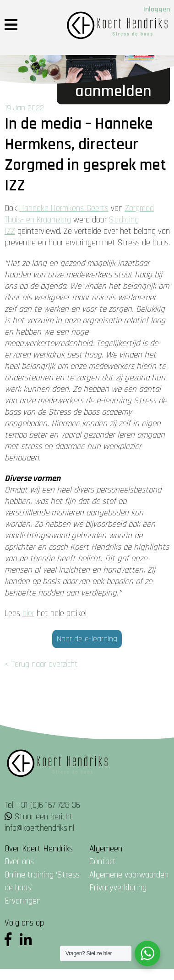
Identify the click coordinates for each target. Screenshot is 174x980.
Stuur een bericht (44, 817)
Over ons (19, 862)
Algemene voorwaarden (129, 875)
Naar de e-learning (87, 639)
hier (28, 614)
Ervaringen (23, 901)
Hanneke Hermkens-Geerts (64, 208)
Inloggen (157, 9)
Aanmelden (113, 91)
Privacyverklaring (118, 888)
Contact (103, 862)
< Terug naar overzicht (41, 664)
